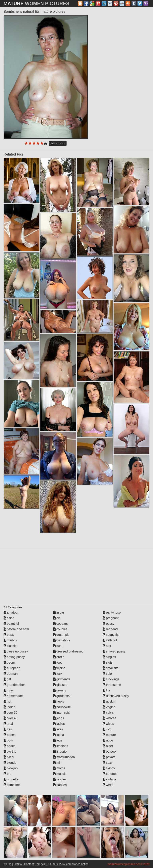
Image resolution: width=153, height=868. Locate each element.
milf (57, 763)
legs (58, 740)
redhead (110, 629)
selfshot (110, 640)
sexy (107, 763)
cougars (60, 624)
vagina (109, 707)
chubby (10, 640)
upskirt (109, 701)
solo (107, 674)
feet (57, 663)
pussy (108, 624)
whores (109, 718)
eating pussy (14, 657)
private (109, 757)
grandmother (14, 685)
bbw (8, 740)
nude (108, 740)
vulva (108, 713)
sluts (107, 663)
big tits (10, 752)
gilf (7, 679)
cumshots (62, 640)
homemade (13, 696)
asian (9, 618)
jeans (59, 718)
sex (107, 646)
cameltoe (12, 785)
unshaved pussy (116, 696)
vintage (109, 779)
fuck (58, 674)
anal (8, 724)
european (12, 668)
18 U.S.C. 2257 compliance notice (68, 864)
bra (8, 774)
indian (9, 707)
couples (60, 629)
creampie (61, 635)
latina (59, 735)
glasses (60, 685)
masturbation (64, 757)
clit (57, 618)
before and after (16, 629)
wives (108, 724)
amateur (11, 612)
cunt (58, 646)
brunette (11, 779)
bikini (9, 757)
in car (59, 612)
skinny (109, 768)
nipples (60, 779)
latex (58, 729)
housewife (62, 707)
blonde (10, 763)
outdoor (110, 752)
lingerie (60, 752)
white (108, 785)
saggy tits (111, 635)
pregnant (111, 618)
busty (9, 635)
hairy (9, 690)
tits (106, 690)
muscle (60, 774)
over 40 (11, 718)
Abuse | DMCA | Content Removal (25, 864)
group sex (62, 696)
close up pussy (16, 651)
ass (8, 729)
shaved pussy (114, 651)
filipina (59, 668)
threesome (112, 685)
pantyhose (112, 612)
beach (10, 746)
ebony (10, 663)
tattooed (110, 774)
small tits (110, 668)
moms (59, 768)
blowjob (11, 768)
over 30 (11, 713)
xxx (107, 729)
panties (60, 785)
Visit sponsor (58, 143)
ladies (59, 724)
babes (10, 735)
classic (10, 646)
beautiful (11, 624)
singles (109, 657)
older (108, 746)
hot (7, 701)
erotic (59, 657)
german (11, 674)
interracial (62, 713)
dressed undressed (68, 651)
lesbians (61, 746)
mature (109, 735)
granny (60, 690)
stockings (111, 679)
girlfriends (62, 679)
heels (59, 701)
